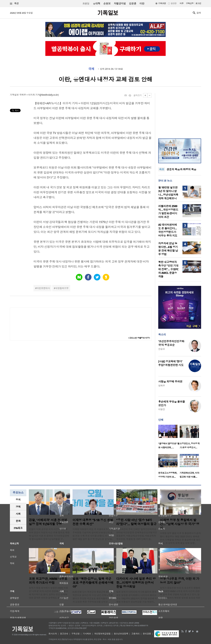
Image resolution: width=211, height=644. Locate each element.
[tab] (18, 500)
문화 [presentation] (18, 521)
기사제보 (87, 634)
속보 (162, 169)
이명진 (162, 409)
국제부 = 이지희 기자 (30, 95)
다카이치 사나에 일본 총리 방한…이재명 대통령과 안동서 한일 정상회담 (136, 583)
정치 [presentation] (18, 500)
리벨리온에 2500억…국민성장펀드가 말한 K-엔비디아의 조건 (168, 212)
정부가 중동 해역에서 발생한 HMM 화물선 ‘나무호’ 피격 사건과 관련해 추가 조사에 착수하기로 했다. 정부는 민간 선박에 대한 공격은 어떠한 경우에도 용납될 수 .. (49, 593)
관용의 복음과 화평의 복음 (181, 169)
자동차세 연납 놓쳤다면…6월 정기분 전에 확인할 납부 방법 (168, 249)
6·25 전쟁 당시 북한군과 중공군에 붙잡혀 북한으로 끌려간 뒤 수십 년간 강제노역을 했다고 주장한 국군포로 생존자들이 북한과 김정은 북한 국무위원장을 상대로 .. (93, 597)
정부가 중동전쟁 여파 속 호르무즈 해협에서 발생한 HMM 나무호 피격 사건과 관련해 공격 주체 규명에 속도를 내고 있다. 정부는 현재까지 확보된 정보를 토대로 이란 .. (180, 594)
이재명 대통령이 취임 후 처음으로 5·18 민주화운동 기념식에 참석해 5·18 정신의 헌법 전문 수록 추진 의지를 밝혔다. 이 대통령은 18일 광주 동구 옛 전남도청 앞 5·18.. (93, 534)
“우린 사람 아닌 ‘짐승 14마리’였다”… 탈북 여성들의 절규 (136, 522)
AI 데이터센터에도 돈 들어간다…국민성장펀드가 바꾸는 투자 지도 (168, 230)
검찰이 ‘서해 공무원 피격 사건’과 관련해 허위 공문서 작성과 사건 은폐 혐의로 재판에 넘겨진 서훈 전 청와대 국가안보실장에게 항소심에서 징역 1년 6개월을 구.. (49, 534)
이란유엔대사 (43, 288)
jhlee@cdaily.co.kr (49, 95)
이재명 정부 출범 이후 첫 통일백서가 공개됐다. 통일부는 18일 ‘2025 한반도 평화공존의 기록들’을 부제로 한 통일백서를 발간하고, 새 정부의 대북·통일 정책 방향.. (180, 538)
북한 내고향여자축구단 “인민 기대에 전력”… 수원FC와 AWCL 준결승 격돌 (168, 269)
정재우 (162, 386)
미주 (182, 3)
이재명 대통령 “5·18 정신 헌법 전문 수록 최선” (93, 522)
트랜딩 (86, 4)
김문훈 (133, 3)
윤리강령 (147, 634)
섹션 (14, 4)
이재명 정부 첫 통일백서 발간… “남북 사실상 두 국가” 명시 (180, 524)
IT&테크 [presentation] (18, 528)
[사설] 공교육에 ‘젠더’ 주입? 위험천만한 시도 (171, 363)
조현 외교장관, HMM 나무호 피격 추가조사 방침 (48, 581)
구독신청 (190, 3)
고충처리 (136, 634)
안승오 (162, 349)
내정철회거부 (62, 288)
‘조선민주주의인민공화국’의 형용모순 (171, 343)
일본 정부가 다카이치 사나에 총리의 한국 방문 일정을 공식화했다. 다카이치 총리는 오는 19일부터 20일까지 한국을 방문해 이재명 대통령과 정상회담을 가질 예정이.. (137, 597)
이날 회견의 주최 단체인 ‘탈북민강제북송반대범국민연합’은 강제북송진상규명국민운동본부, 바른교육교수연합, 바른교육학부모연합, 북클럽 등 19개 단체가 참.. (137, 534)
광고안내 (64, 634)
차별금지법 (120, 3)
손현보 (107, 3)
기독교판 (162, 3)
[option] (169, 438)
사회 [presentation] (18, 514)
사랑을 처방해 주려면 (170, 382)
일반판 (174, 3)
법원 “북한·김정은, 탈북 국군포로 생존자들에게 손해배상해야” (93, 583)
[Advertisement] (180, 114)
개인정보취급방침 (102, 634)
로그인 (198, 3)
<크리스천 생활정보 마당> (139, 338)
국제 (91, 69)
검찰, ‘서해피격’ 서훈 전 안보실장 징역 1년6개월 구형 (48, 522)
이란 (142, 3)
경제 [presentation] (18, 507)
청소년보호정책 (121, 634)
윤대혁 (97, 3)
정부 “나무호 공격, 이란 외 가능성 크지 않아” (180, 581)
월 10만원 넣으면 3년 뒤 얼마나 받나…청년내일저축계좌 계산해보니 (168, 193)
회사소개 (53, 634)
